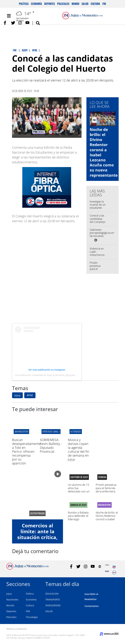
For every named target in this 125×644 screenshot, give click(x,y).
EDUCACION (52, 594)
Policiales (63, 4)
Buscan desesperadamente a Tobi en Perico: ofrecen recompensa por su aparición (26, 451)
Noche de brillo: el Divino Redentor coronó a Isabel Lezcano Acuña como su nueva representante (104, 152)
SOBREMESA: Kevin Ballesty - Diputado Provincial (51, 446)
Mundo (75, 4)
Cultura (95, 4)
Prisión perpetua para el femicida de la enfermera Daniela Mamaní (106, 490)
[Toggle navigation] (9, 16)
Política (24, 4)
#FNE (30, 395)
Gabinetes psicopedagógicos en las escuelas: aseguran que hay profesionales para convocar (102, 237)
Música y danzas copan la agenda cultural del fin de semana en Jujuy (79, 450)
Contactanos (92, 606)
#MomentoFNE (104, 505)
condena (102, 477)
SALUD (49, 611)
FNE (104, 4)
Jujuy (17, 395)
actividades (76, 431)
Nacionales (12, 600)
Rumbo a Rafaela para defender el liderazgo (78, 516)
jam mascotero (21, 431)
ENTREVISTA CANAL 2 (51, 431)
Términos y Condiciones (16, 629)
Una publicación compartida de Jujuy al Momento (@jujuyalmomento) (50, 375)
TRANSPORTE (53, 600)
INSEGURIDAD (53, 605)
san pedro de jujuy (79, 477)
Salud (85, 4)
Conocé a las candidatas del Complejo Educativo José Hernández (97, 223)
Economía (36, 4)
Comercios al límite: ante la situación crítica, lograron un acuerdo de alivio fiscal (38, 540)
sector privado (37, 513)
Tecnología (32, 617)
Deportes (50, 4)
